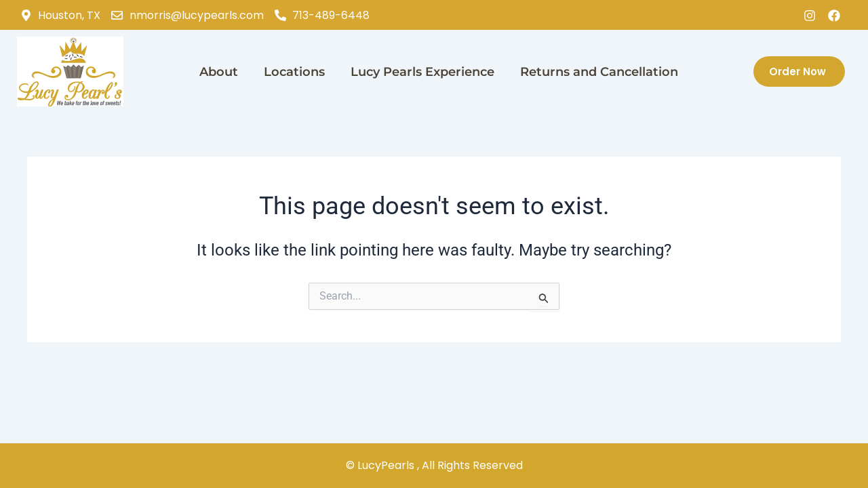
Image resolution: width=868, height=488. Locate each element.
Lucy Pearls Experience (422, 72)
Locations (294, 72)
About (219, 72)
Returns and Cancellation (599, 72)
